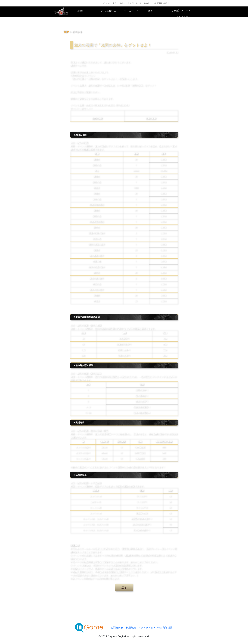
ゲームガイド (136, 12)
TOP (66, 32)
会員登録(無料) (161, 3)
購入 (161, 12)
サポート (123, 3)
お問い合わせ (135, 3)
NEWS (85, 12)
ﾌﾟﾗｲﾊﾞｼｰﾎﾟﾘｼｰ (147, 628)
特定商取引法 (165, 628)
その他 (186, 12)
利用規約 (131, 628)
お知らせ (148, 3)
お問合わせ (117, 628)
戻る (124, 588)
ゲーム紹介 (111, 12)
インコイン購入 (110, 3)
